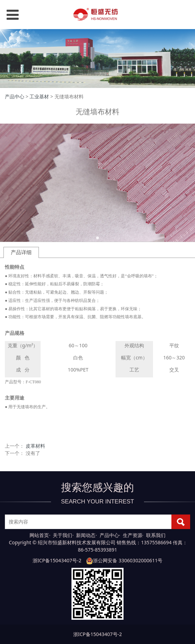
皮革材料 (35, 446)
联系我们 (156, 535)
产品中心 (15, 96)
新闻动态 (86, 535)
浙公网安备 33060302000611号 (124, 560)
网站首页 (39, 535)
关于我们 (62, 535)
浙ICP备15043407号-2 (57, 560)
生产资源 (133, 535)
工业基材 (39, 96)
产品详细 (21, 252)
